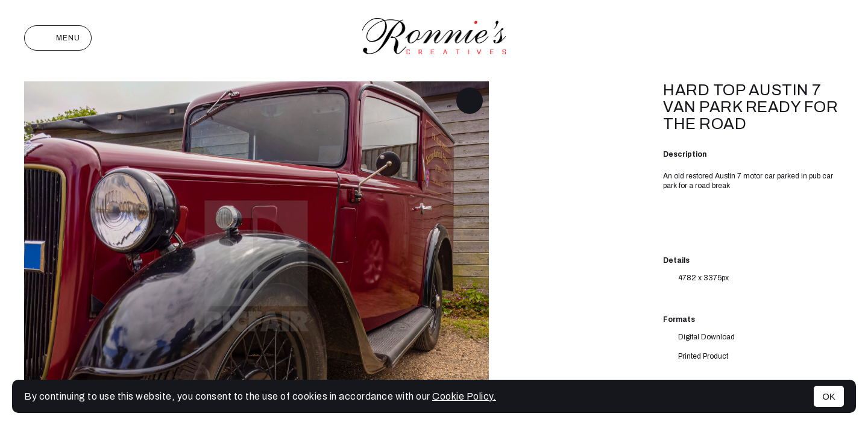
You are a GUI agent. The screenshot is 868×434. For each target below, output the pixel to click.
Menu (58, 38)
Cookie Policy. (464, 396)
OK (829, 396)
